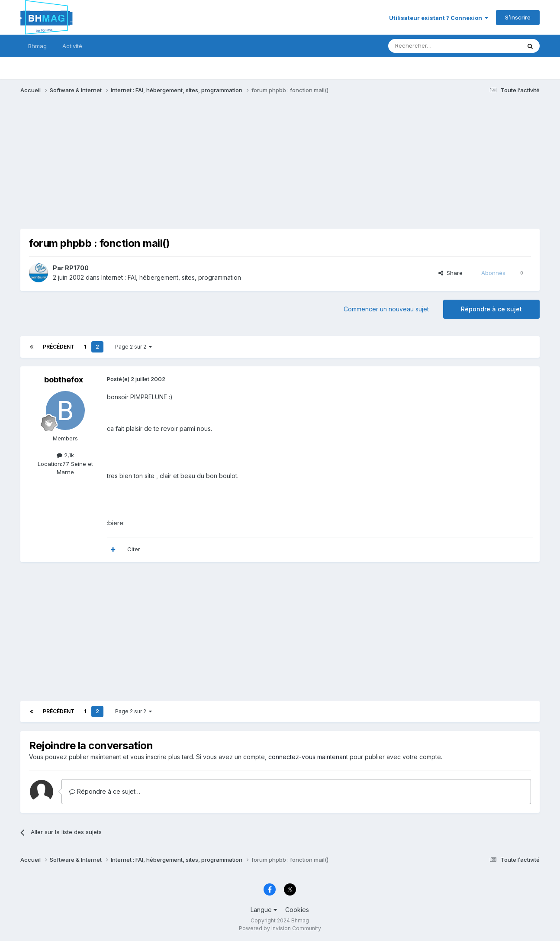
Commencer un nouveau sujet (386, 309)
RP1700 (77, 268)
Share (451, 273)
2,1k (65, 455)
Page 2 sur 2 (134, 347)
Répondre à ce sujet (491, 309)
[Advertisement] (178, 168)
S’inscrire (518, 17)
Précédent (59, 347)
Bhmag (37, 46)
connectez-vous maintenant (308, 757)
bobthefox (64, 380)
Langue (264, 910)
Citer (134, 549)
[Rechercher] (435, 46)
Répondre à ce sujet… (105, 791)
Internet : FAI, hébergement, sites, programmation (171, 277)
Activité (72, 46)
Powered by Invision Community (280, 928)
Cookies (297, 910)
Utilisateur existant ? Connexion (439, 18)
